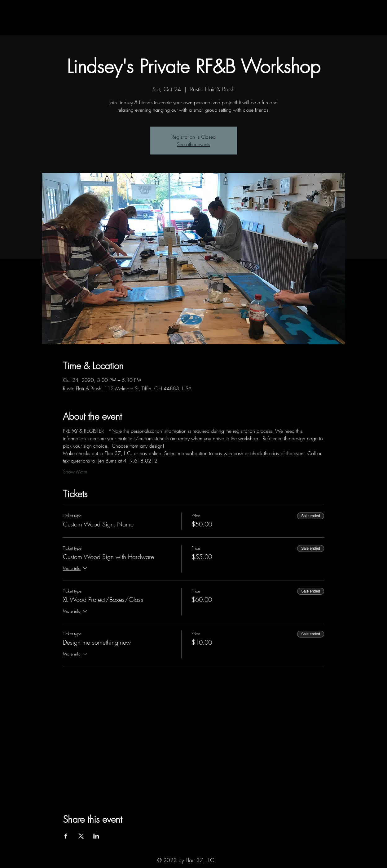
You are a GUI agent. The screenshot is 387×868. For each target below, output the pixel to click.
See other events (193, 144)
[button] (57, 29)
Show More (75, 472)
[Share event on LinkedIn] (96, 836)
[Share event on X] (81, 836)
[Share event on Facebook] (66, 836)
